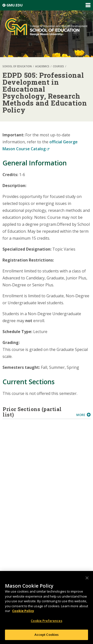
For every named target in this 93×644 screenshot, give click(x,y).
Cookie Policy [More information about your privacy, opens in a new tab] (23, 611)
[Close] (87, 578)
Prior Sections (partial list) (38, 412)
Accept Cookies (47, 635)
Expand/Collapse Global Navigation (88, 5)
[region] (46, 607)
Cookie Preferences (46, 621)
